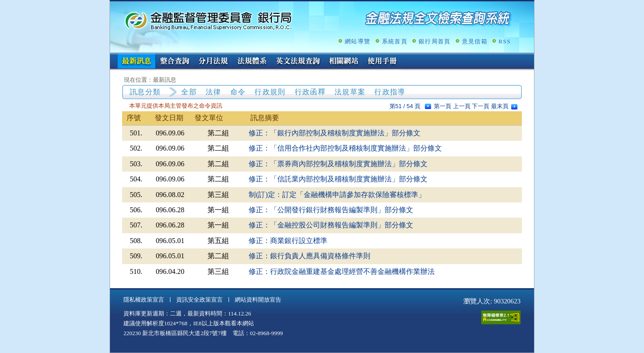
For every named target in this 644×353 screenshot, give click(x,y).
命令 (238, 92)
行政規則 (270, 92)
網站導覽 (358, 41)
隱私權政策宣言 (144, 300)
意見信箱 (475, 41)
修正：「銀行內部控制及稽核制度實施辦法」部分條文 (335, 133)
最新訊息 (136, 62)
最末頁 (500, 106)
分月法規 (213, 62)
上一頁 (462, 106)
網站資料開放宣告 (258, 300)
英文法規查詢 (298, 62)
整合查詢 (175, 62)
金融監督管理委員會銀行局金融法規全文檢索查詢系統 (208, 20)
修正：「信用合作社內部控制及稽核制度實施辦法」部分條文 (345, 148)
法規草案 (350, 92)
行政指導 (390, 92)
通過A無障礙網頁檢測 (501, 317)
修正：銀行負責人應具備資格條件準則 (309, 256)
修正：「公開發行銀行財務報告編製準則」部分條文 (331, 210)
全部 (189, 92)
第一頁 (443, 106)
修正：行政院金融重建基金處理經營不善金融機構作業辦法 (342, 271)
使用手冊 (382, 62)
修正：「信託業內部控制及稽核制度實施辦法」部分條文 (338, 179)
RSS (505, 41)
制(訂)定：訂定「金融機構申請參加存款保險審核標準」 (337, 195)
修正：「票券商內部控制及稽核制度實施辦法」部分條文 (338, 164)
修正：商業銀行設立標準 (288, 241)
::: (113, 57)
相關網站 (344, 62)
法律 (214, 92)
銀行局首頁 (435, 41)
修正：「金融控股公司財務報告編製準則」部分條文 (331, 225)
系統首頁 (395, 41)
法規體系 (252, 62)
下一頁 (481, 106)
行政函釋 (310, 92)
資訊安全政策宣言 (199, 300)
